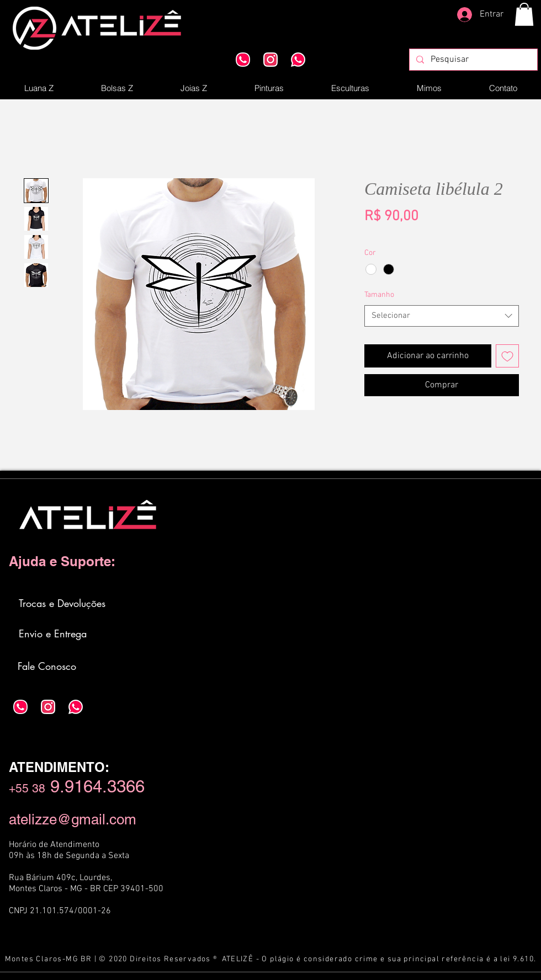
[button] (524, 14)
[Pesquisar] (472, 60)
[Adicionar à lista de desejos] (507, 356)
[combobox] (442, 316)
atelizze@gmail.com (73, 819)
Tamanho (379, 295)
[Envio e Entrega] (54, 633)
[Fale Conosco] (48, 666)
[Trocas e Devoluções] (63, 603)
